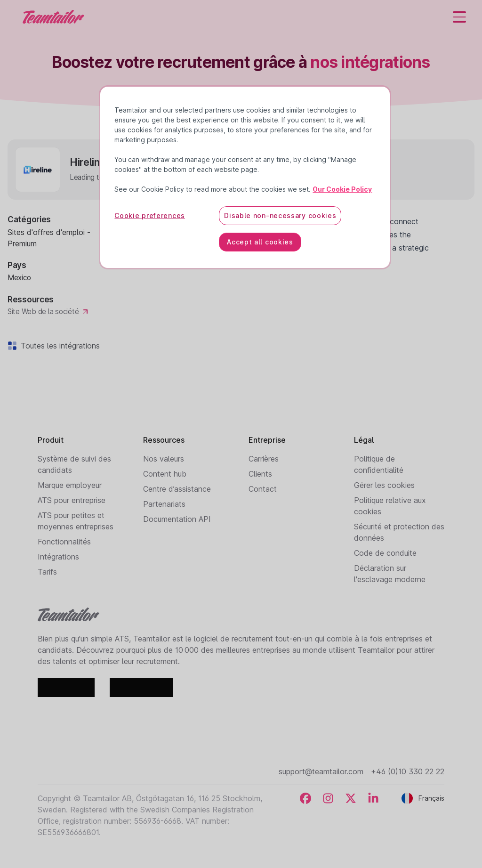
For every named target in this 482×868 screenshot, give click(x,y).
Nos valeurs (164, 459)
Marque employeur (70, 485)
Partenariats (164, 504)
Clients (260, 474)
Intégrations (58, 557)
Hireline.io (161, 221)
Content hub (165, 474)
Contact (263, 489)
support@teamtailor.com (321, 771)
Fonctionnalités (64, 542)
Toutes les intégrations (58, 346)
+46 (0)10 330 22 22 (408, 771)
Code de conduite (385, 553)
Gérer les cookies (384, 485)
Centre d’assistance (177, 489)
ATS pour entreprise (72, 500)
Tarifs (47, 572)
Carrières (264, 459)
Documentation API (177, 519)
